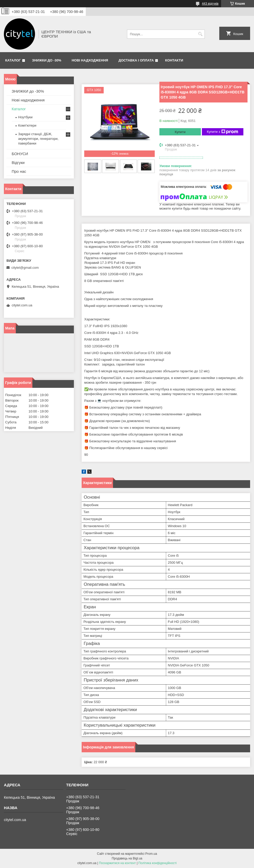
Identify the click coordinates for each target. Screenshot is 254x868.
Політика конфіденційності (158, 863)
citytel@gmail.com (25, 268)
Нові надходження (90, 60)
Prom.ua (151, 854)
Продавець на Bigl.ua (127, 858)
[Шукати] (200, 34)
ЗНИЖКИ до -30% (47, 60)
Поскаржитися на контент (117, 863)
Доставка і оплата (136, 60)
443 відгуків (210, 4)
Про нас (19, 171)
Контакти (174, 60)
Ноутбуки (25, 117)
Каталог (13, 60)
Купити (180, 132)
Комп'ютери (27, 125)
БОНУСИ (20, 154)
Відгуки (18, 163)
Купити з (223, 132)
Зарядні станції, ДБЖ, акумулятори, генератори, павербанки (38, 139)
